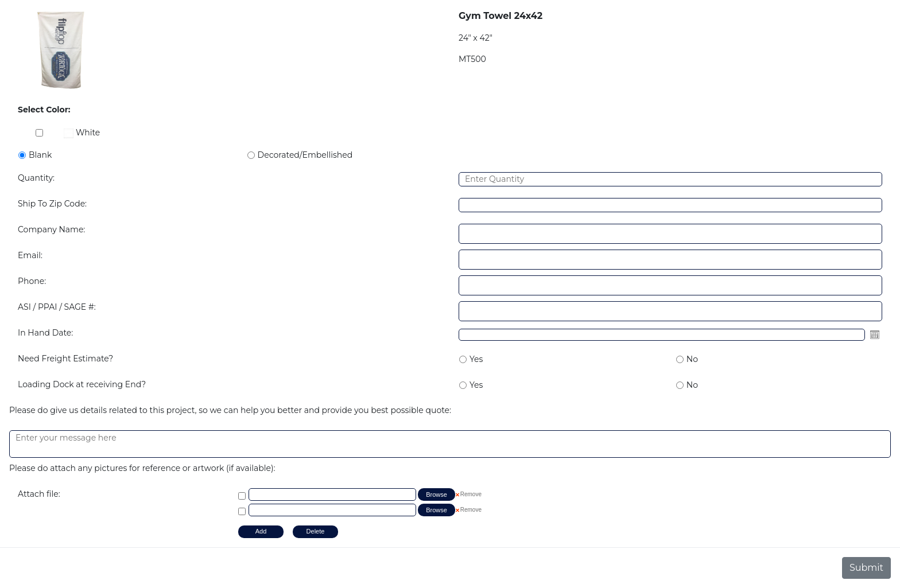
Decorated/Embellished (305, 155)
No (692, 359)
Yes (476, 359)
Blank (40, 155)
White (82, 133)
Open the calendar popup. (875, 334)
